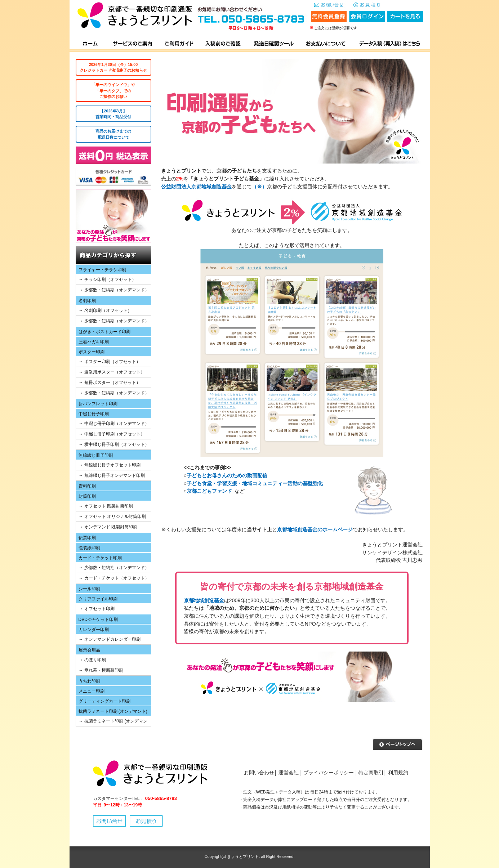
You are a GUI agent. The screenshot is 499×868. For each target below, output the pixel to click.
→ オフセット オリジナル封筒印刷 (113, 516)
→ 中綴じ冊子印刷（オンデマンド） (114, 424)
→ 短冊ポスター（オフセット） (110, 382)
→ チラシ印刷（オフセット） (108, 279)
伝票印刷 (87, 538)
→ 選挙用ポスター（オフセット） (112, 372)
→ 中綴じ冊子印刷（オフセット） (112, 434)
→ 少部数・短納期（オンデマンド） (114, 290)
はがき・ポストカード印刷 (104, 332)
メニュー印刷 (92, 691)
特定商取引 (371, 773)
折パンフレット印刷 (98, 404)
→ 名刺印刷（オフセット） (105, 310)
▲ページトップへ (397, 743)
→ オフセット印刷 (97, 609)
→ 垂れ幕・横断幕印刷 (101, 670)
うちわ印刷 (89, 681)
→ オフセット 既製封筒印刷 (106, 506)
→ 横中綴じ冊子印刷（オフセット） (114, 444)
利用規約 (398, 773)
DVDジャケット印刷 (98, 619)
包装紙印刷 (89, 548)
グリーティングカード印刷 (104, 701)
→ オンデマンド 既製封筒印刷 (108, 527)
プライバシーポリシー (329, 773)
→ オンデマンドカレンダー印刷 (110, 639)
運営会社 (289, 773)
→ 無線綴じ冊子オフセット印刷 (110, 465)
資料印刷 (87, 486)
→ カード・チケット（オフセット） (114, 578)
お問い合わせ (259, 773)
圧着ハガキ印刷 (94, 342)
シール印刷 (89, 589)
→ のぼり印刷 (92, 660)
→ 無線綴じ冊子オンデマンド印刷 (112, 475)
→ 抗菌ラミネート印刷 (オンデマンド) (112, 722)
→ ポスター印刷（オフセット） (110, 362)
